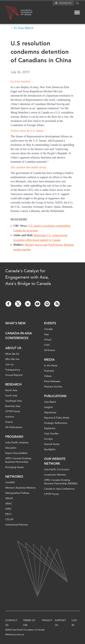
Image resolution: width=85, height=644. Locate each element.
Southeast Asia (13, 401)
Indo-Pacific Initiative (17, 443)
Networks (14, 477)
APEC (8, 509)
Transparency (13, 370)
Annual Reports (14, 375)
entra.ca (20, 635)
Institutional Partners (17, 525)
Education (11, 448)
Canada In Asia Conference (59, 489)
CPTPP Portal (13, 411)
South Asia (11, 396)
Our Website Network (55, 461)
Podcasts (49, 371)
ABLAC (9, 498)
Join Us (9, 364)
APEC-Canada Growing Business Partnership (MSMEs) (61, 482)
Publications (55, 396)
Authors (10, 417)
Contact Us (11, 623)
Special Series (52, 444)
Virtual (48, 340)
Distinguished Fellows (17, 493)
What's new (15, 323)
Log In (74, 623)
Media (49, 360)
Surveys (48, 439)
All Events (50, 350)
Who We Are (12, 359)
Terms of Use (29, 623)
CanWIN (10, 482)
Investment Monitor (55, 475)
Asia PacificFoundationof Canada (27, 12)
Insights (48, 407)
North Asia (11, 390)
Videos (48, 376)
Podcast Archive (53, 387)
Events (50, 323)
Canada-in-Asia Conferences (19, 336)
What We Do (12, 354)
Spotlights (50, 449)
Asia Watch (50, 402)
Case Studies (51, 434)
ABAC (9, 504)
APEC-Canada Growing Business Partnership (18, 460)
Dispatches (50, 412)
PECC (8, 514)
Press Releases (52, 381)
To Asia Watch (24, 28)
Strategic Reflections (56, 423)
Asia (46, 334)
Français (65, 3)
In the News (51, 366)
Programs (14, 437)
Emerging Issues (14, 467)
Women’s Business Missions (20, 488)
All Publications (14, 427)
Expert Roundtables (16, 453)
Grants (9, 422)
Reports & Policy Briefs (57, 418)
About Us (13, 348)
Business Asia (13, 406)
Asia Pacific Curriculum (57, 469)
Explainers (50, 428)
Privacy (47, 620)
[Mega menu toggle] (77, 12)
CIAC (47, 345)
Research (13, 384)
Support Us (60, 623)
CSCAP (9, 519)
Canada (48, 329)
